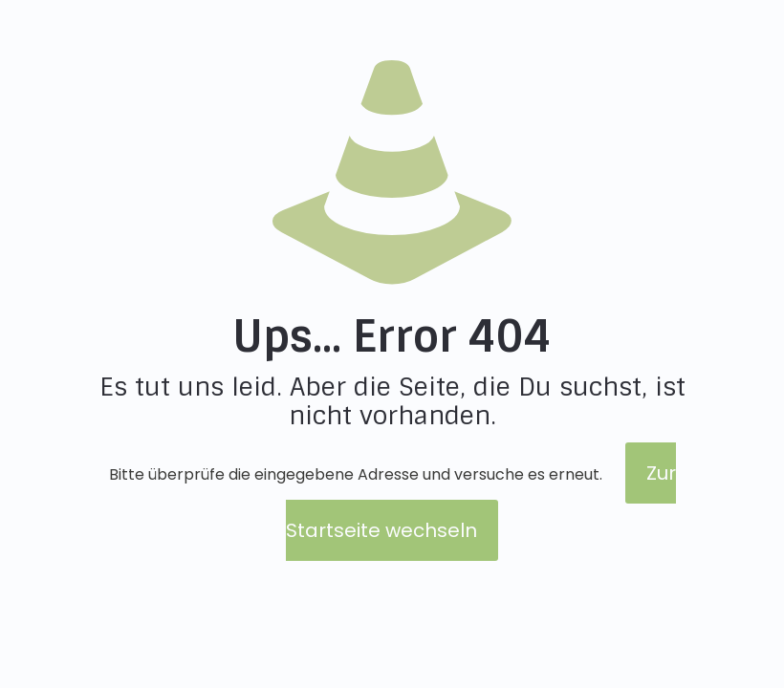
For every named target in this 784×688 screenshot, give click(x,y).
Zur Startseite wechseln (481, 502)
